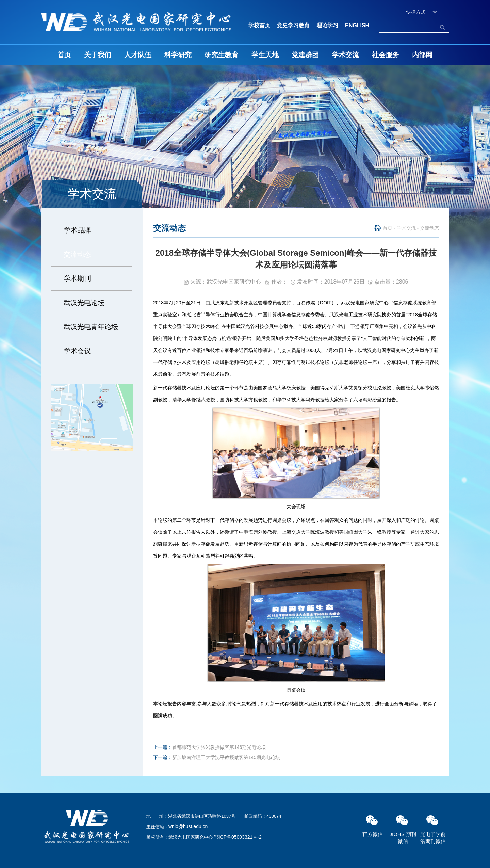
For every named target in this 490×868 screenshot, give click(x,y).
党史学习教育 (293, 25)
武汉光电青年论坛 (91, 327)
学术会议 (77, 351)
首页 (64, 55)
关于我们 (98, 55)
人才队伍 (138, 55)
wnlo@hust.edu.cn (188, 826)
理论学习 (327, 25)
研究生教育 (222, 55)
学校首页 (259, 25)
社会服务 (386, 55)
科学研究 (178, 55)
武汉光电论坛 (84, 303)
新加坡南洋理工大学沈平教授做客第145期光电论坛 (226, 757)
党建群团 (305, 55)
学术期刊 (77, 278)
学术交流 (345, 55)
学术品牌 (77, 230)
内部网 (422, 55)
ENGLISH (357, 25)
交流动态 (77, 254)
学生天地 (265, 55)
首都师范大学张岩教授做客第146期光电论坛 (219, 747)
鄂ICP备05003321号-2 (238, 837)
